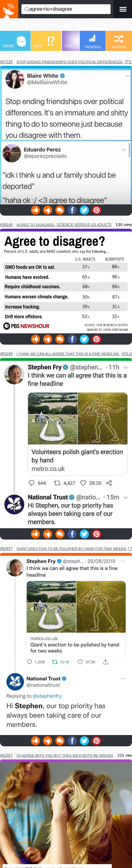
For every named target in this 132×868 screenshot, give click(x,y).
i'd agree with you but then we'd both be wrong (65, 755)
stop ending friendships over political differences (70, 62)
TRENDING (93, 41)
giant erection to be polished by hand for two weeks (71, 549)
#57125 (6, 62)
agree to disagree (35, 225)
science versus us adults (84, 225)
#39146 (6, 225)
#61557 (6, 755)
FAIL (77, 42)
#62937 (6, 549)
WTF (44, 42)
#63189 (6, 354)
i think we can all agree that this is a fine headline (68, 354)
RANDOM (119, 42)
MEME (15, 42)
